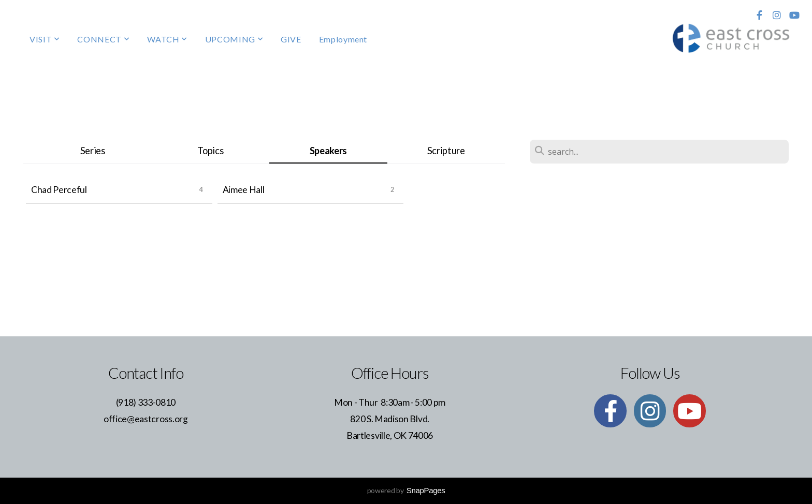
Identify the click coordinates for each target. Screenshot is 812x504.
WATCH (167, 39)
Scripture (446, 151)
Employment (343, 39)
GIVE (291, 39)
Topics (210, 151)
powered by (406, 490)
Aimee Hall (244, 190)
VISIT (45, 39)
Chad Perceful (59, 190)
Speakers (328, 151)
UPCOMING (234, 39)
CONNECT (103, 39)
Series (93, 151)
